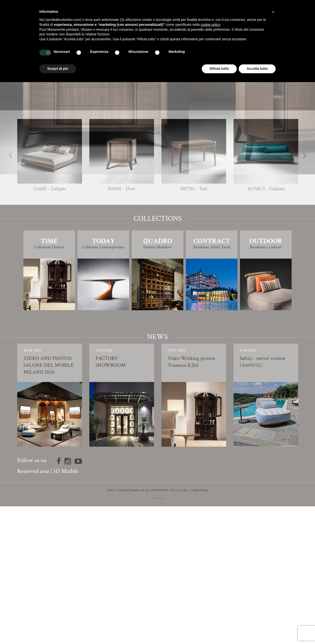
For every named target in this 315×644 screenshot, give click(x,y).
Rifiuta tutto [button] (219, 69)
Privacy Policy (180, 628)
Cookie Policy (200, 628)
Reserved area (33, 609)
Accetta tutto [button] (257, 69)
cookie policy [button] (210, 25)
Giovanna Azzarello (166, 210)
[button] (273, 12)
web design (157, 636)
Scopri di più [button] (58, 69)
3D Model (158, 234)
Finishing (157, 220)
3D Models (66, 609)
